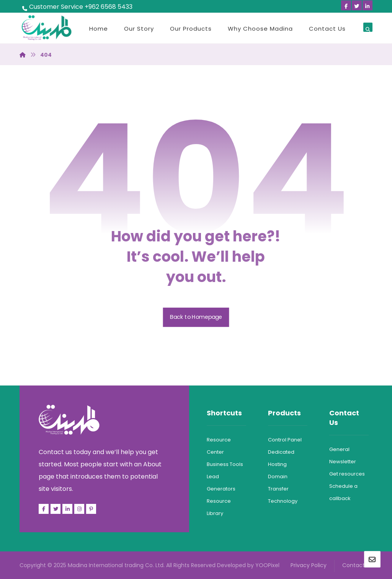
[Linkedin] (367, 5)
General (339, 449)
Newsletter (343, 462)
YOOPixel (267, 565)
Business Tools (225, 464)
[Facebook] (346, 5)
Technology (283, 501)
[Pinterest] (91, 509)
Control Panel (285, 440)
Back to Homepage (196, 317)
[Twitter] (357, 5)
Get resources (347, 474)
